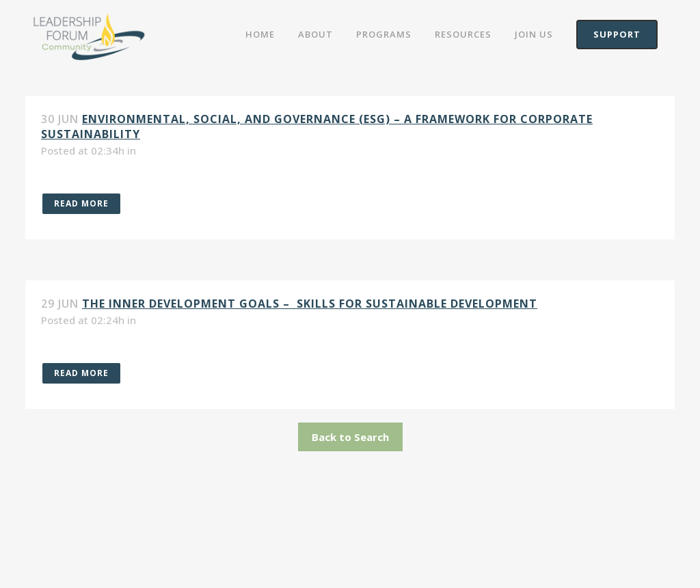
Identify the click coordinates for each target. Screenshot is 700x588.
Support (617, 34)
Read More (81, 203)
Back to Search (350, 437)
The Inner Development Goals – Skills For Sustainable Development (310, 304)
